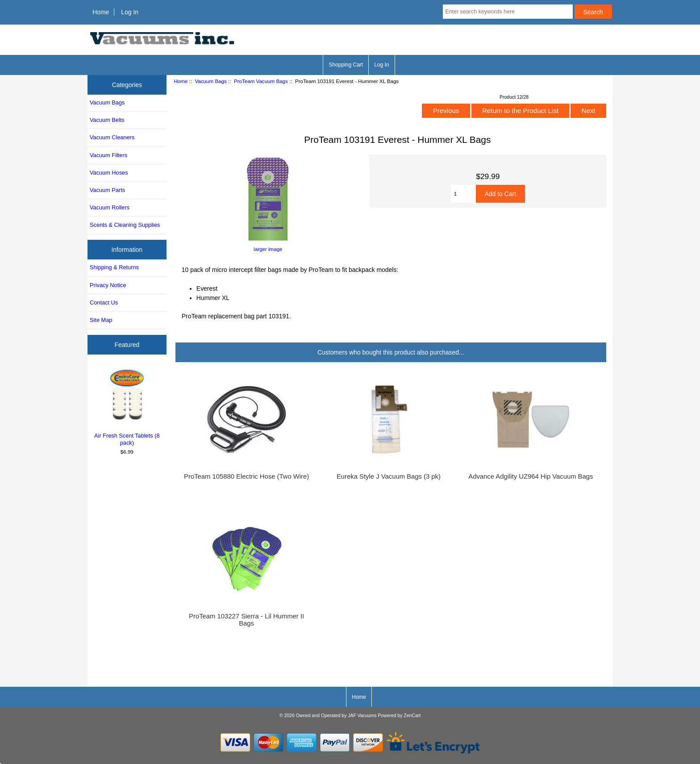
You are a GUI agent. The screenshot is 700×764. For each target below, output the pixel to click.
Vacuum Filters (108, 155)
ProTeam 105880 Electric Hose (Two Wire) (246, 476)
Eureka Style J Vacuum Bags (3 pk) (389, 476)
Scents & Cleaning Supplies (125, 225)
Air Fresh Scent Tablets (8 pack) (127, 406)
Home (101, 12)
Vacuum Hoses (109, 173)
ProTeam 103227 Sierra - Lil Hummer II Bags (246, 620)
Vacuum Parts (107, 190)
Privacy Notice (108, 285)
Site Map (101, 320)
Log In (130, 12)
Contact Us (104, 303)
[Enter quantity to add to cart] (463, 194)
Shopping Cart (346, 65)
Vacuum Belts (107, 120)
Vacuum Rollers (110, 207)
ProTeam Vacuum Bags (261, 81)
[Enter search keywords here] (508, 12)
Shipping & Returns (114, 267)
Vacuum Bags (210, 81)
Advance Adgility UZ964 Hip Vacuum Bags (531, 476)
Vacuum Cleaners (112, 137)
